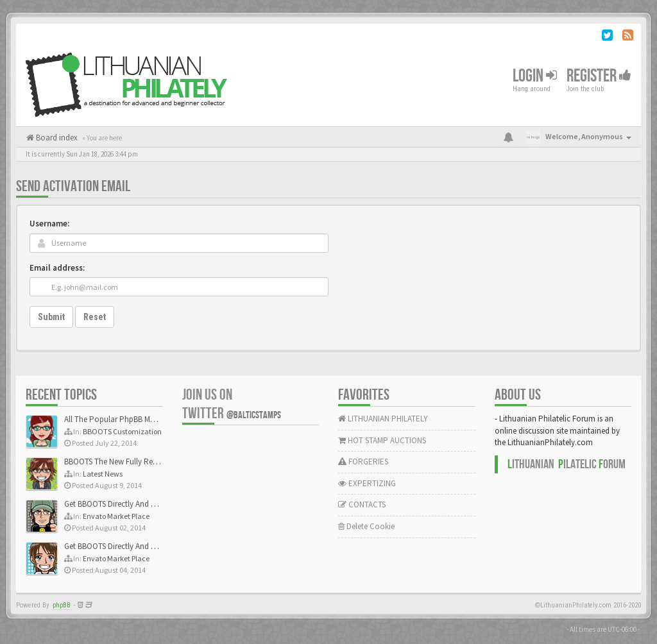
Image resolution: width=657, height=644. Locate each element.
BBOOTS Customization (122, 431)
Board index (56, 138)
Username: (49, 224)
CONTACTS (362, 504)
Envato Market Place (116, 516)
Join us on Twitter (232, 404)
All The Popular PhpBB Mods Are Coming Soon (145, 419)
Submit (51, 317)
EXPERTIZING (367, 483)
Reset (95, 317)
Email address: (57, 268)
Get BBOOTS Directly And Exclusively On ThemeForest (156, 504)
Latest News (103, 474)
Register (599, 76)
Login (535, 76)
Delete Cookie (366, 526)
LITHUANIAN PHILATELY (383, 419)
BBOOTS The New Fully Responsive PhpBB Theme (149, 462)
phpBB (62, 605)
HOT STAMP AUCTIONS (382, 440)
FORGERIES (363, 462)
